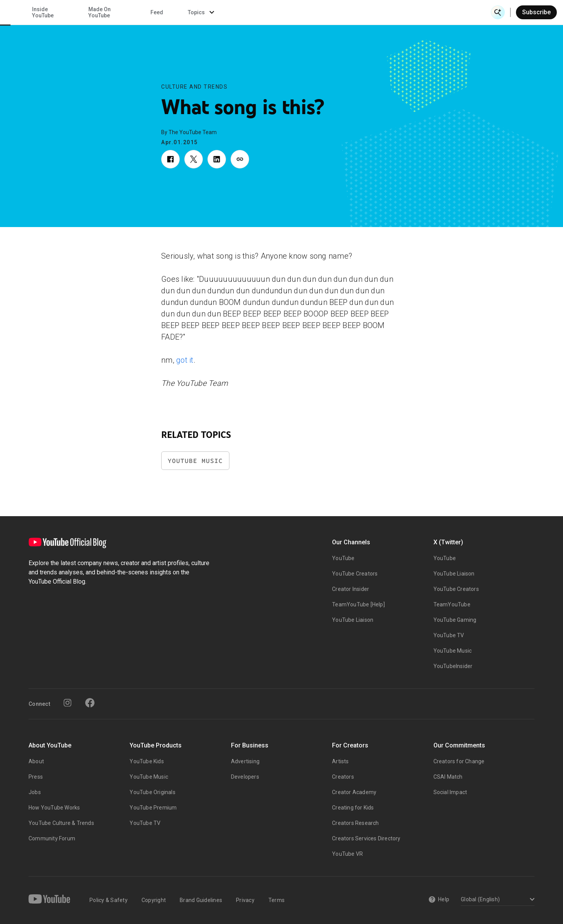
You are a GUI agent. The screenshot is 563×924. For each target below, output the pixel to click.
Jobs (35, 792)
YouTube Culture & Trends (61, 823)
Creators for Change (459, 761)
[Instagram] (67, 703)
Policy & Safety (109, 900)
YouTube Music (195, 461)
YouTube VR (347, 854)
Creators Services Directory (366, 838)
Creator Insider (351, 589)
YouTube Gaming (455, 620)
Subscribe (536, 12)
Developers (245, 777)
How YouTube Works (54, 808)
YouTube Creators (355, 574)
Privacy (245, 900)
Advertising (245, 761)
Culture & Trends (246, 12)
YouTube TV (449, 635)
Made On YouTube (362, 12)
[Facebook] (90, 703)
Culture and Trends (194, 87)
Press (36, 777)
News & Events (115, 12)
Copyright (154, 900)
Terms (276, 900)
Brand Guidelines (201, 900)
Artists (340, 761)
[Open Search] (498, 12)
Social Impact (450, 792)
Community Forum (52, 838)
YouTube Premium (153, 808)
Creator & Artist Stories (180, 12)
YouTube (343, 558)
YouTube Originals (152, 792)
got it (185, 360)
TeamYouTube (452, 604)
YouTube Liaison (353, 620)
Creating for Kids (353, 808)
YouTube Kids (147, 761)
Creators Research (355, 823)
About (36, 761)
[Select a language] (496, 900)
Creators (343, 777)
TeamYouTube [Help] (358, 604)
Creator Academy (354, 792)
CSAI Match (448, 777)
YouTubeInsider (453, 666)
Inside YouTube (305, 12)
